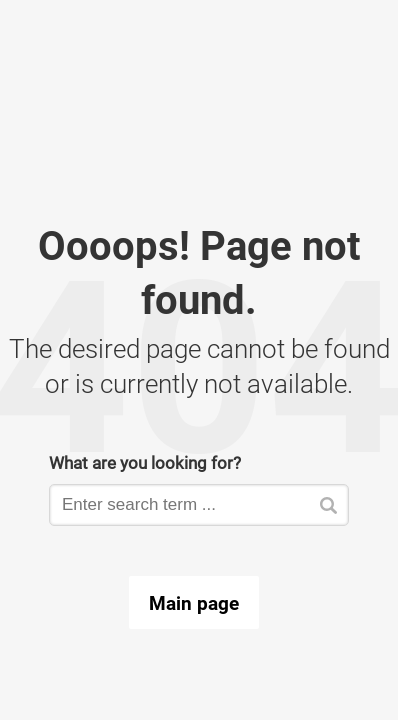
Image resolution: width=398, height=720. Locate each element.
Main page (194, 603)
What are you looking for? (145, 462)
